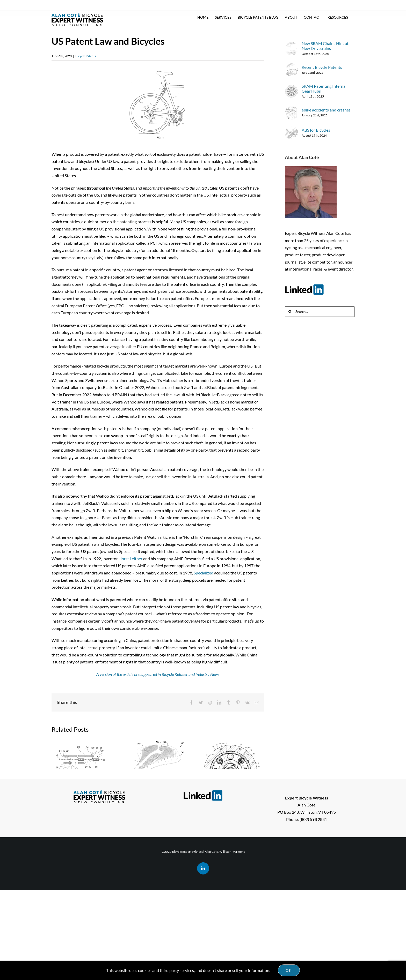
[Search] (290, 312)
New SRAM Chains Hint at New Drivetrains (78, 838)
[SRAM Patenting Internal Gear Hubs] (292, 88)
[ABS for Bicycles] (292, 130)
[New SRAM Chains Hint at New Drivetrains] (292, 45)
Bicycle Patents (86, 56)
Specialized (204, 573)
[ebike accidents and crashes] (292, 110)
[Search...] (320, 312)
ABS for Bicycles (316, 130)
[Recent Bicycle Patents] (292, 67)
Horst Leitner (130, 559)
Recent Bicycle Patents (150, 841)
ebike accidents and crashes (326, 110)
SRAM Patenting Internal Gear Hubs (232, 811)
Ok (289, 970)
